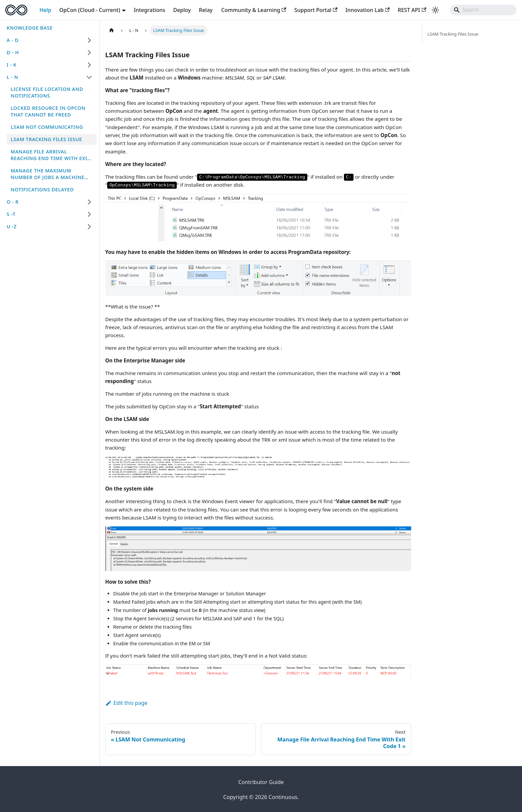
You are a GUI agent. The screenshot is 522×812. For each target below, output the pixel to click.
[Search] (483, 10)
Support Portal (316, 10)
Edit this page (126, 703)
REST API (412, 10)
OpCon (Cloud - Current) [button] (90, 10)
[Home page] (112, 30)
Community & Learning (254, 10)
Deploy (182, 10)
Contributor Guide (261, 782)
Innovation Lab (368, 10)
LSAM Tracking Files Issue (453, 34)
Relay (206, 10)
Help (45, 10)
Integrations (150, 10)
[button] (50, 40)
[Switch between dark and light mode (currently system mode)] (435, 10)
